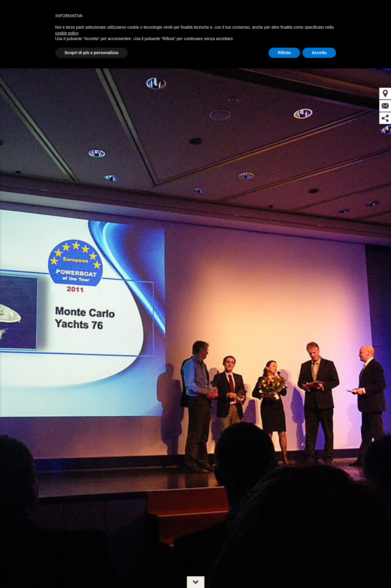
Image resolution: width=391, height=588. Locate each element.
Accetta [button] (319, 53)
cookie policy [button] (67, 33)
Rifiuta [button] (284, 53)
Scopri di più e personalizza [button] (92, 53)
